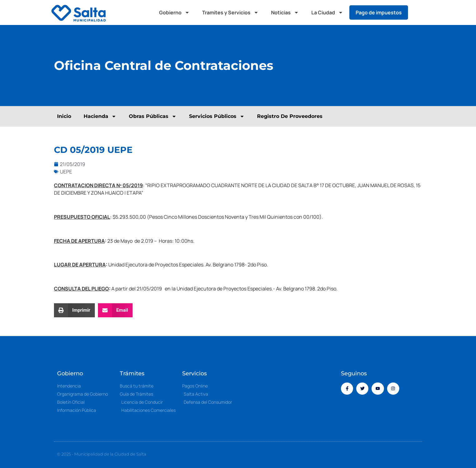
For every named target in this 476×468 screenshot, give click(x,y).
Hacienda (100, 116)
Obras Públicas (153, 116)
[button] (419, 12)
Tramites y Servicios (230, 12)
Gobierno (174, 12)
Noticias (285, 12)
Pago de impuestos (379, 12)
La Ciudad (327, 12)
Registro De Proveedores (290, 116)
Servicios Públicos (217, 116)
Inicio (64, 116)
